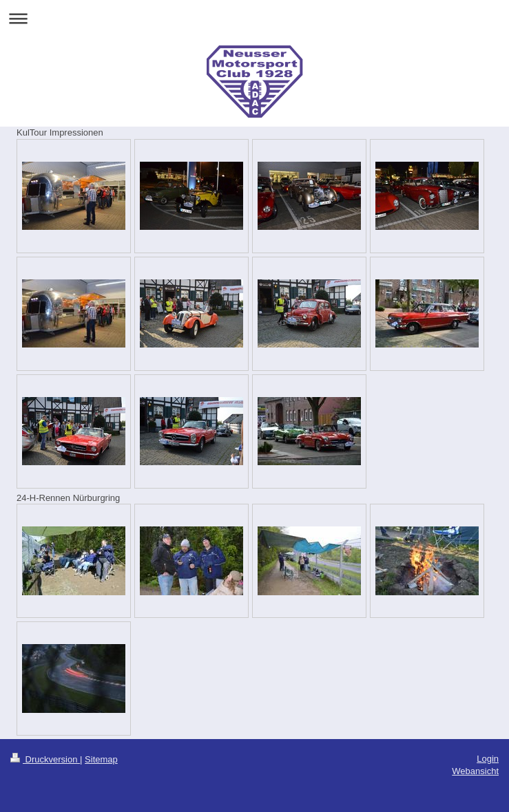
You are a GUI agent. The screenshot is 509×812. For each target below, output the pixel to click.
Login (488, 759)
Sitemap (101, 759)
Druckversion (45, 759)
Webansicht (475, 771)
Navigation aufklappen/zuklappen (254, 18)
